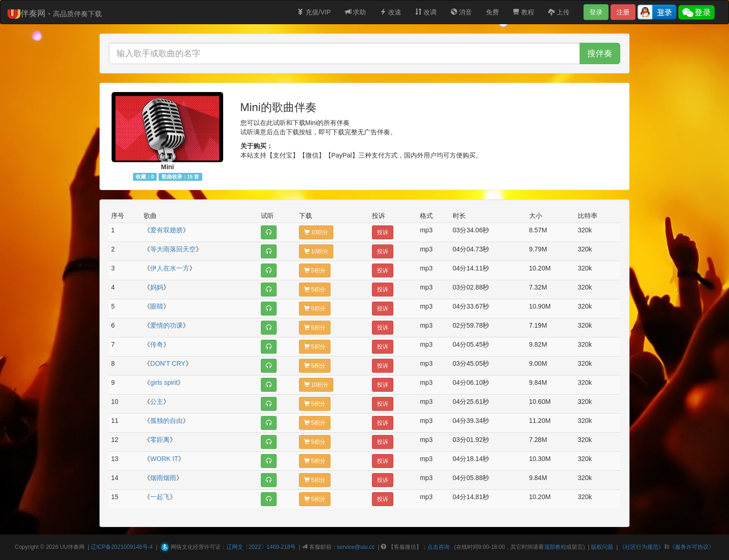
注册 (623, 12)
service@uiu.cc (356, 547)
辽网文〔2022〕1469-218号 (261, 547)
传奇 (157, 344)
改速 (391, 12)
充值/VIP (314, 12)
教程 (524, 12)
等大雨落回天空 (173, 249)
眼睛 (157, 306)
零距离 (160, 440)
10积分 (316, 232)
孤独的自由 (166, 421)
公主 (157, 402)
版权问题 (602, 547)
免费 (492, 12)
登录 (596, 12)
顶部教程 (555, 547)
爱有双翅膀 (166, 230)
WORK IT (164, 459)
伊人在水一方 (170, 268)
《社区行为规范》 (642, 547)
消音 (461, 12)
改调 (426, 12)
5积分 (315, 270)
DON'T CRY (168, 363)
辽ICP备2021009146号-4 (122, 547)
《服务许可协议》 (692, 547)
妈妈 (157, 287)
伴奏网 (76, 547)
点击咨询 (438, 547)
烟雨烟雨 (163, 478)
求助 (356, 12)
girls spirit (164, 382)
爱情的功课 (166, 325)
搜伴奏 (600, 53)
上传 (559, 12)
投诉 (383, 232)
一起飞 (160, 497)
